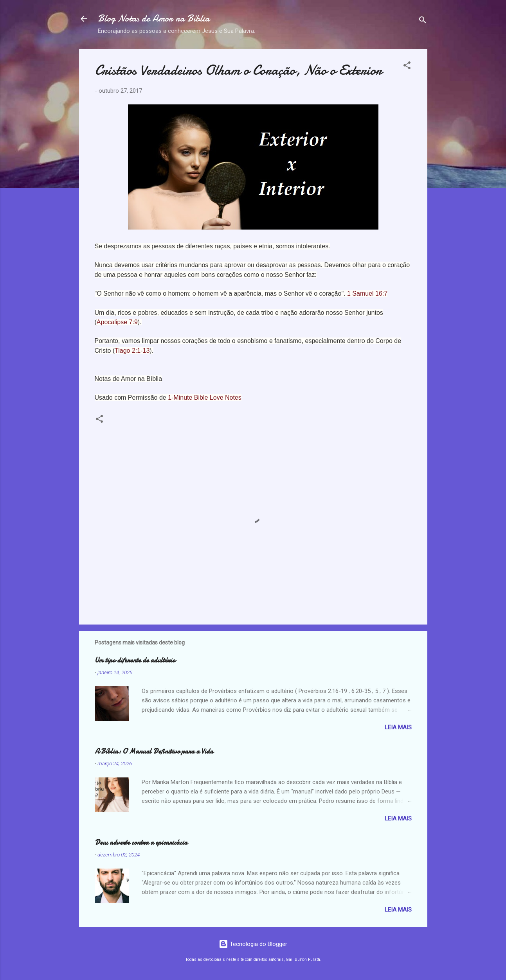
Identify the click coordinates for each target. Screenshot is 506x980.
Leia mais (398, 727)
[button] (407, 67)
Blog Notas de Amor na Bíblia (154, 19)
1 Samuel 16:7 (367, 293)
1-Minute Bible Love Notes (205, 398)
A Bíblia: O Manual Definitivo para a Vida (154, 751)
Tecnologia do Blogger (253, 944)
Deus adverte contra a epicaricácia (141, 843)
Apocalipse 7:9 (117, 322)
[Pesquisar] (423, 21)
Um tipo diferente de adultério (135, 660)
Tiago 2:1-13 (132, 351)
